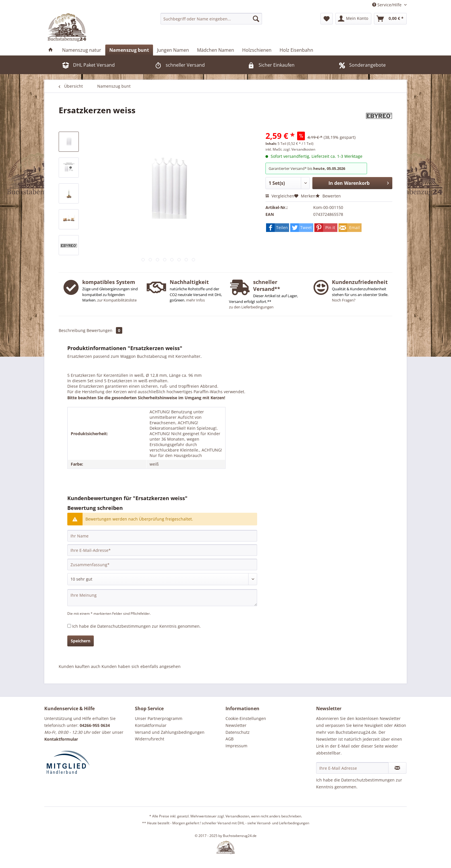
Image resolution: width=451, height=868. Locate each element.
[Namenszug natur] (82, 50)
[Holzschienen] (257, 50)
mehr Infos (195, 300)
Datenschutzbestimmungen (124, 626)
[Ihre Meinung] (162, 598)
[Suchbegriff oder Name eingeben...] (211, 19)
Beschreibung (72, 330)
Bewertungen (104, 330)
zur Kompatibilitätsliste (117, 300)
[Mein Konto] (353, 19)
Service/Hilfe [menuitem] (387, 5)
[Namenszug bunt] (129, 50)
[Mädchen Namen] (216, 50)
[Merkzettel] (327, 19)
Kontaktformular (151, 725)
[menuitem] (211, 19)
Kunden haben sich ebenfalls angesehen (141, 666)
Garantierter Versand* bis (291, 168)
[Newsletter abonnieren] (397, 768)
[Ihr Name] (162, 536)
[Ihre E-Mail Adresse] (352, 768)
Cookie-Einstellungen (246, 718)
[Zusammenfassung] (162, 564)
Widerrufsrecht (150, 739)
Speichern (81, 641)
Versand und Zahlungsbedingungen (170, 732)
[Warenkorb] (390, 19)
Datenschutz (238, 732)
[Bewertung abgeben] (162, 579)
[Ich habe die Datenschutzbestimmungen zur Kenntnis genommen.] (69, 626)
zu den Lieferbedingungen (251, 307)
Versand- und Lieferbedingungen (283, 823)
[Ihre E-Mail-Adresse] (162, 550)
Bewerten (328, 196)
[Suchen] (256, 19)
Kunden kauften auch (80, 666)
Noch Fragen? (344, 300)
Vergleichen (280, 196)
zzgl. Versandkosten (299, 149)
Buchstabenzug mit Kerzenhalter (169, 356)
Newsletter (236, 725)
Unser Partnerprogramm (159, 718)
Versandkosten (237, 816)
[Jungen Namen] (173, 50)
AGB (230, 739)
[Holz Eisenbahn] (296, 50)
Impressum (236, 746)
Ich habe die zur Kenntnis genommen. (136, 626)
